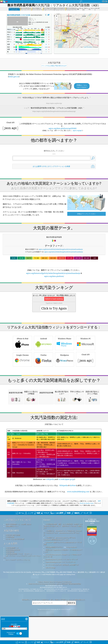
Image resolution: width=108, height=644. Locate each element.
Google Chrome (22, 386)
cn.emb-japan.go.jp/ (66, 559)
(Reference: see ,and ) (54, 534)
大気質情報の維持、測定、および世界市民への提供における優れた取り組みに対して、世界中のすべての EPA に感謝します (63, 606)
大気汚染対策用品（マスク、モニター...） (19, 633)
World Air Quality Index (87, 583)
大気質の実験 (10, 617)
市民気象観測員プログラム (54, 627)
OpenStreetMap (88, 47)
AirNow (73, 565)
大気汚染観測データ (12, 627)
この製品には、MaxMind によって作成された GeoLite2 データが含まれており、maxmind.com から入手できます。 (63, 613)
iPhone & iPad (22, 369)
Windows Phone (65, 369)
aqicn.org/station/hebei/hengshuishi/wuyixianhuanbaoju (64, 252)
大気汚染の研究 (11, 610)
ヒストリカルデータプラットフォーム (18, 639)
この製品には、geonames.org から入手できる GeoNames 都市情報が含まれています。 (59, 618)
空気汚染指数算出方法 (13, 629)
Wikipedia (64, 565)
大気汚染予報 (10, 631)
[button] (64, 42)
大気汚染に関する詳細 (13, 615)
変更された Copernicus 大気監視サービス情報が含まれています (63, 630)
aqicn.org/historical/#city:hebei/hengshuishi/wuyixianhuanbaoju (61, 249)
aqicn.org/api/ (77, 130)
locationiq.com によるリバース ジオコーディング (62, 639)
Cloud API (86, 386)
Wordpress (65, 386)
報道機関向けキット (12, 606)
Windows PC (86, 369)
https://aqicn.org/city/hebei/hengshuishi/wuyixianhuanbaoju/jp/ (54, 111)
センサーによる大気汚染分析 (15, 619)
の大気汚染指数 (19, 15)
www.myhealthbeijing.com (78, 571)
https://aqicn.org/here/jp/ (54, 103)
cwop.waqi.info (71, 627)
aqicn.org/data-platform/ (54, 276)
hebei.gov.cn (14, 77)
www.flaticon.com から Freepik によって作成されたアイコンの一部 (62, 635)
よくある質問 (10, 623)
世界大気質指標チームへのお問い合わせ (18, 604)
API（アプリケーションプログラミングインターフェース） (22, 636)
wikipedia (50, 559)
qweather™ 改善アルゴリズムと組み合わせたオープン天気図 (63, 623)
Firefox (43, 386)
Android (43, 369)
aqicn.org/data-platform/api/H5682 (63, 128)
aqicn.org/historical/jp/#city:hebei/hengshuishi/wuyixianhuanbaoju (53, 273)
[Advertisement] (54, 294)
